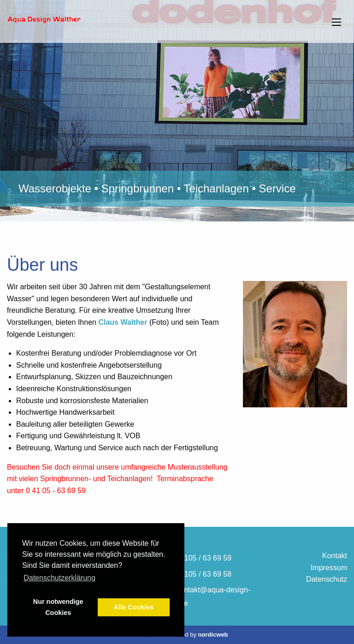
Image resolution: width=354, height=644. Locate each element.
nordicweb (213, 635)
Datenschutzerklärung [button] (59, 578)
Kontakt (335, 556)
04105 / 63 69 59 (204, 558)
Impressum (329, 568)
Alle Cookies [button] (134, 607)
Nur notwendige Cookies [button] (58, 607)
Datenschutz (327, 579)
